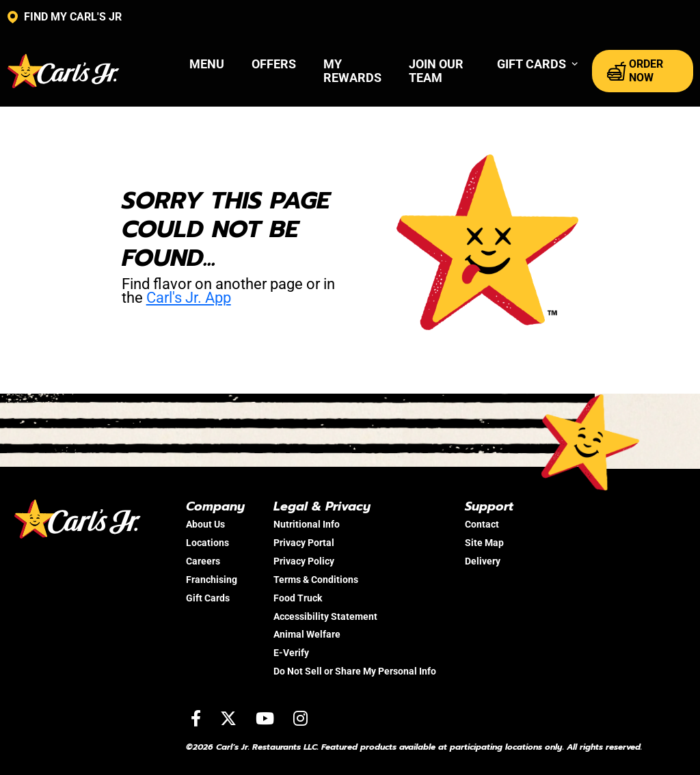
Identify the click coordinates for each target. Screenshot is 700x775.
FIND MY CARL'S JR (65, 17)
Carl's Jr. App (189, 298)
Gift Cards (208, 598)
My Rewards (352, 71)
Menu (207, 64)
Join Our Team (436, 71)
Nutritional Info (307, 524)
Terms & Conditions (316, 580)
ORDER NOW (635, 71)
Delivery (483, 561)
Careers (203, 561)
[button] (538, 64)
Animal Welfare (307, 634)
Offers (274, 64)
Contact (482, 524)
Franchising (212, 580)
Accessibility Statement (325, 616)
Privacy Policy (304, 561)
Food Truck (298, 598)
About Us (205, 524)
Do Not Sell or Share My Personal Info (355, 671)
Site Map (484, 543)
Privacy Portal (304, 543)
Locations (207, 543)
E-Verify (291, 653)
